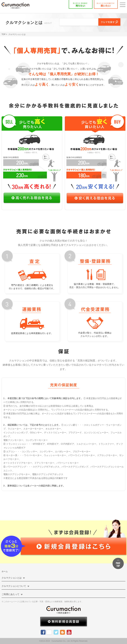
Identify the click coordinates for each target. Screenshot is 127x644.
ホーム (5, 571)
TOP (3, 34)
